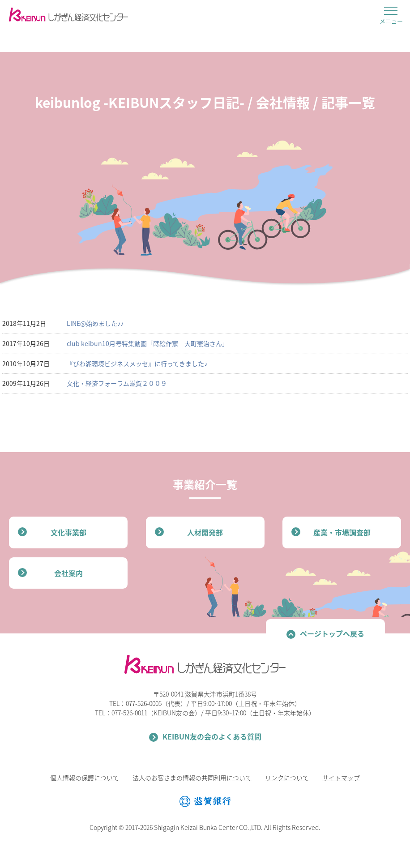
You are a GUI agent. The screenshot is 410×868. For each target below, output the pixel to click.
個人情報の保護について (85, 778)
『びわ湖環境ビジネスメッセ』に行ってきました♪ (137, 363)
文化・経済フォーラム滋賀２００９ (117, 383)
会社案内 (68, 573)
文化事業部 (68, 532)
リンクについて (287, 778)
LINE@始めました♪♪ (95, 323)
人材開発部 (205, 532)
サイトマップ (341, 778)
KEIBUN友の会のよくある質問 (212, 736)
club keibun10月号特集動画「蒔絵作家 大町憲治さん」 (147, 343)
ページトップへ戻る (332, 633)
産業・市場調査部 (342, 532)
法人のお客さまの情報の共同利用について (192, 778)
